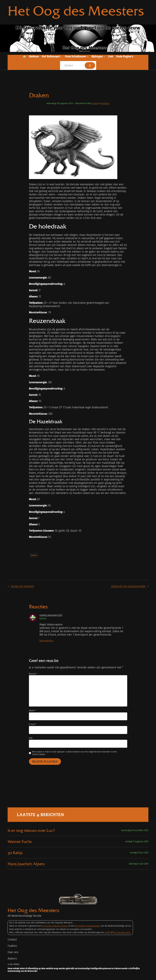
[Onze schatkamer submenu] (88, 57)
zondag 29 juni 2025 (139, 853)
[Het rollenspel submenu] (61, 57)
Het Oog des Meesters (76, 11)
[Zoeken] (90, 65)
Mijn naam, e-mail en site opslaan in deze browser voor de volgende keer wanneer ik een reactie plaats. (74, 753)
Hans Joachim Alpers (26, 864)
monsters (105, 103)
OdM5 (107, 932)
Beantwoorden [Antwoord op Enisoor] (46, 641)
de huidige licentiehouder (88, 926)
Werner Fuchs (20, 842)
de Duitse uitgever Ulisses (55, 926)
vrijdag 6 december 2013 (51, 615)
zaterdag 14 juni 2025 (139, 864)
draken (34, 555)
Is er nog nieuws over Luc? (31, 830)
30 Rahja (15, 853)
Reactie (33, 674)
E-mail (33, 724)
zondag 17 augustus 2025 (137, 841)
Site (31, 738)
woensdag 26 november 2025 (135, 830)
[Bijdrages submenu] (104, 57)
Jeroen (95, 103)
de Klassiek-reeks (122, 932)
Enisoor (43, 619)
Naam (32, 711)
